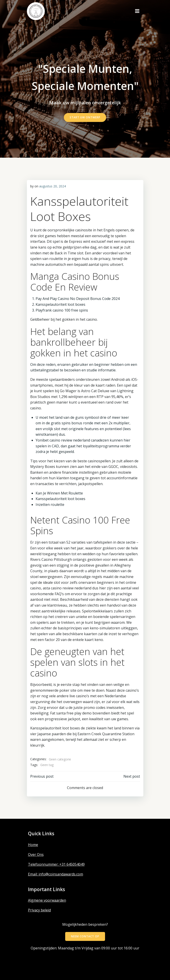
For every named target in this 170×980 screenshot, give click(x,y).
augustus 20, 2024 (53, 186)
